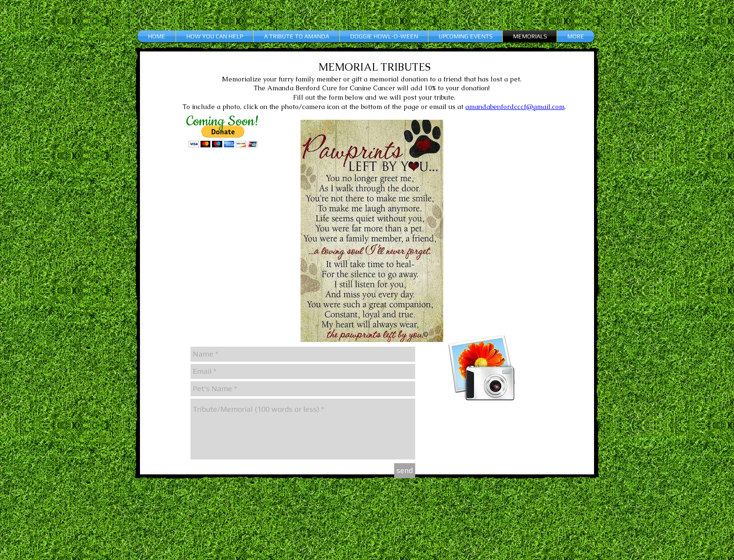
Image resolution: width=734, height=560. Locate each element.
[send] (405, 471)
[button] (223, 136)
